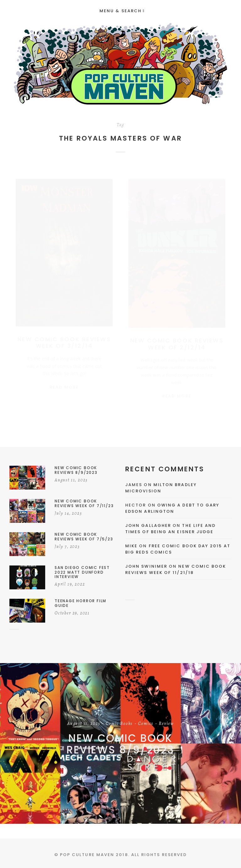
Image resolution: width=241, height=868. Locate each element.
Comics (146, 724)
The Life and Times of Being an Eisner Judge (170, 529)
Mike (131, 546)
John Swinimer (146, 566)
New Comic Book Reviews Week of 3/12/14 (64, 337)
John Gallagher (148, 525)
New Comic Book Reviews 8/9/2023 (120, 744)
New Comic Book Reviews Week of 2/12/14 (177, 338)
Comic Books (119, 724)
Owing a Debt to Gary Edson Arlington (172, 508)
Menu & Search (122, 11)
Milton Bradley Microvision (161, 488)
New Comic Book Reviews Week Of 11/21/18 (176, 569)
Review (166, 724)
